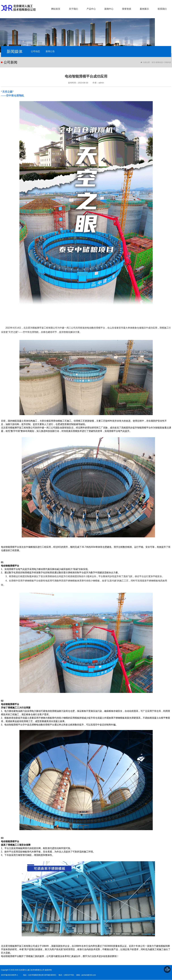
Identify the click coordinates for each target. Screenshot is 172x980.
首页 (153, 63)
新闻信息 (159, 63)
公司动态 (36, 51)
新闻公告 (51, 51)
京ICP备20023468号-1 (10, 975)
